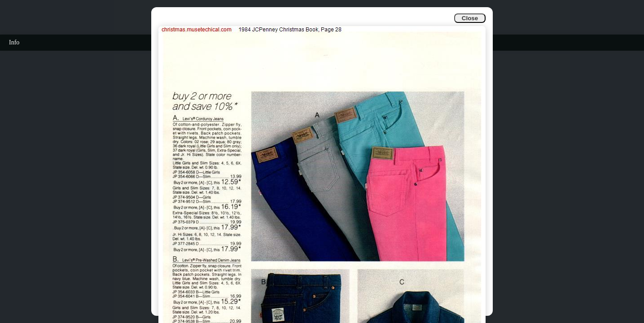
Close (470, 18)
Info (14, 42)
